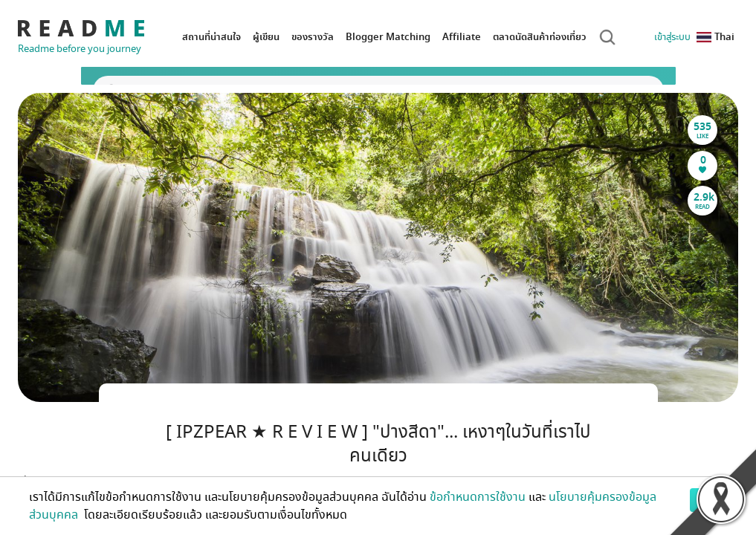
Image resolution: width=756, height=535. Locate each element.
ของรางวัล (313, 37)
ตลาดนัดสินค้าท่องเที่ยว (540, 37)
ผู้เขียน (266, 37)
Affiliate (462, 37)
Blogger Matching (388, 37)
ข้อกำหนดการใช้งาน (478, 497)
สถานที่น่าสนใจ (211, 37)
